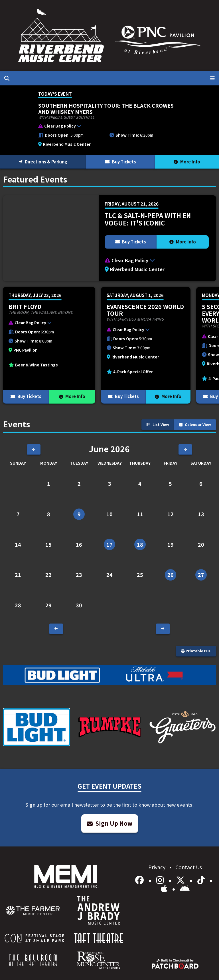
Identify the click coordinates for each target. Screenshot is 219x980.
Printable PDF (196, 651)
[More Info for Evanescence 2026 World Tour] (146, 345)
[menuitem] (33, 911)
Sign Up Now (110, 823)
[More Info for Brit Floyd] (49, 345)
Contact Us (189, 867)
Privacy (157, 867)
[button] (107, 127)
